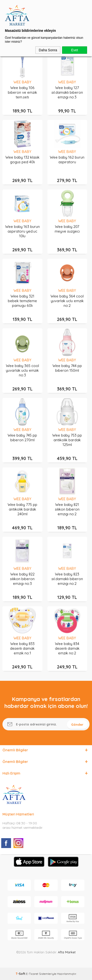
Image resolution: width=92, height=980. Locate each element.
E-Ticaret (32, 974)
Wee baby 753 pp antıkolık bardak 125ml (67, 440)
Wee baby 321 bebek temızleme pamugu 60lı (22, 301)
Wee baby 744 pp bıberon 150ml (67, 368)
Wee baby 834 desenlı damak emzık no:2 (67, 648)
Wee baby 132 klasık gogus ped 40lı (22, 160)
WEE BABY (22, 82)
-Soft (21, 974)
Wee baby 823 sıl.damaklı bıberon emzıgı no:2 (67, 579)
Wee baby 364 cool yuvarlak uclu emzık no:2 (67, 301)
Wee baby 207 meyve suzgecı (67, 229)
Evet (75, 50)
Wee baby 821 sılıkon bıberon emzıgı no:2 (67, 509)
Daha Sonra (48, 50)
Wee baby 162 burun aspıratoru (67, 160)
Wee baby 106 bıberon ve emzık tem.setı (22, 92)
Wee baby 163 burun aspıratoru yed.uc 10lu (22, 231)
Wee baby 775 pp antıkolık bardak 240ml (22, 509)
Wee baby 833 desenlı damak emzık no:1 (22, 648)
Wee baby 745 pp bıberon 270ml (22, 438)
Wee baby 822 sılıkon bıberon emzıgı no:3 (22, 579)
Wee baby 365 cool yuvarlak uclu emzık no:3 (22, 370)
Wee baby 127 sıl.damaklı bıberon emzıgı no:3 (67, 92)
